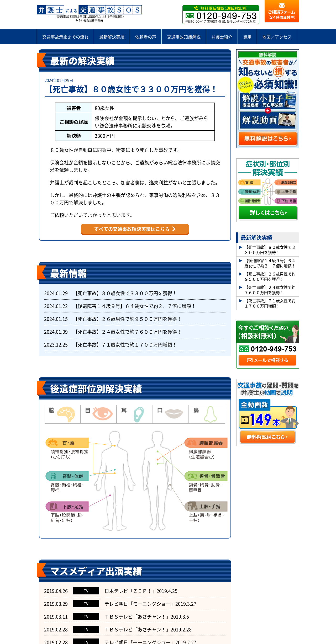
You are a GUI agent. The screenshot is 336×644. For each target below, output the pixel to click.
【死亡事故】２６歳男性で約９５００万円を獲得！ (127, 319)
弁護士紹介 (222, 37)
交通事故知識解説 (184, 37)
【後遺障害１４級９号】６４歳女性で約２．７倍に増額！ (134, 306)
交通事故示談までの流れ (65, 37)
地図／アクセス (277, 37)
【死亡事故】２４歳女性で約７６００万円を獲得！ (127, 332)
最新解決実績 (112, 37)
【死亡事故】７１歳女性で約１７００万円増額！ (125, 344)
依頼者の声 (146, 37)
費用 (247, 37)
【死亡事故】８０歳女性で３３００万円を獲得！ (131, 89)
